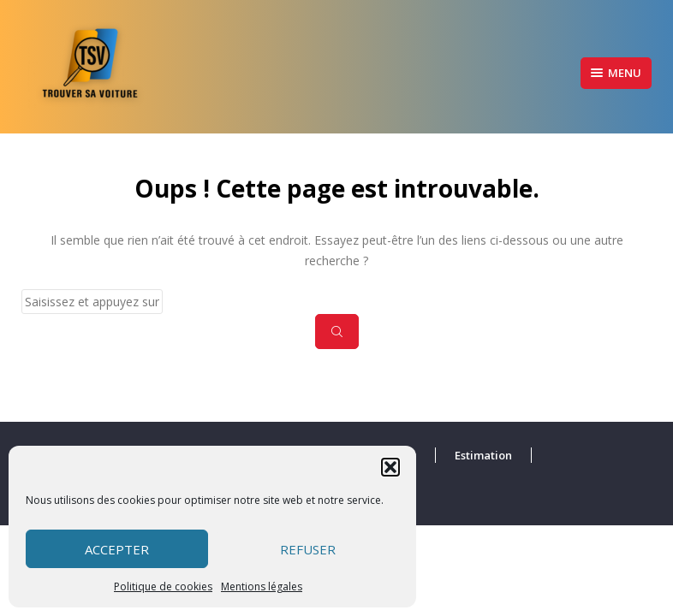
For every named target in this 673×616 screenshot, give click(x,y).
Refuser (308, 549)
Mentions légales (262, 586)
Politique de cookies (163, 586)
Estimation (483, 455)
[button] (390, 467)
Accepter (117, 549)
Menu (616, 73)
